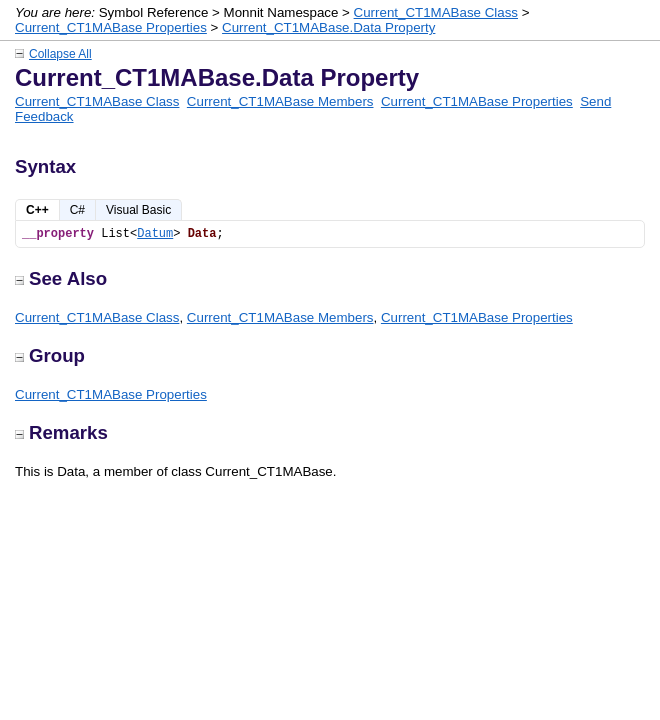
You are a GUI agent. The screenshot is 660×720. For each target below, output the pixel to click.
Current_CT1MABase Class (436, 12)
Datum (155, 234)
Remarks (61, 432)
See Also (61, 278)
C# (77, 210)
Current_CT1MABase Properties (111, 27)
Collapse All (60, 54)
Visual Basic (138, 210)
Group (50, 355)
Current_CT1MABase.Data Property (328, 27)
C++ (37, 210)
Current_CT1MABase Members (280, 101)
